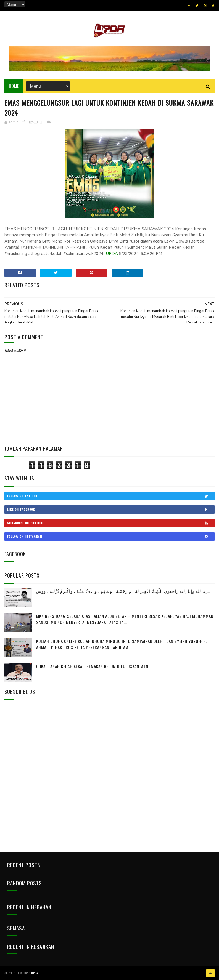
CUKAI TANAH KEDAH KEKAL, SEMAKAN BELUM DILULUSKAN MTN (92, 666)
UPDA (112, 254)
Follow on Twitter (111, 496)
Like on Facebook (111, 509)
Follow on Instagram (111, 537)
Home (14, 86)
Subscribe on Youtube (111, 523)
